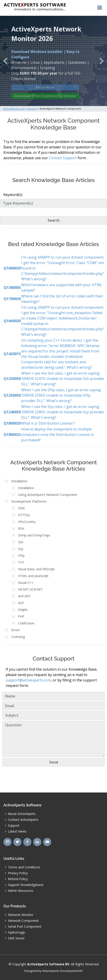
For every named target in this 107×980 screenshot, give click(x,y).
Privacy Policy (18, 873)
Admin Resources (21, 891)
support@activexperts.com (28, 680)
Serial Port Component (25, 927)
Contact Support (63, 158)
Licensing (18, 637)
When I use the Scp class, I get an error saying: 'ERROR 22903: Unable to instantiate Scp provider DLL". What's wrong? (63, 412)
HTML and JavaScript (33, 576)
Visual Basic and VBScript (36, 569)
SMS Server (16, 938)
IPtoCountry (27, 522)
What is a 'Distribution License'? (48, 423)
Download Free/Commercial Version (45, 98)
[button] (5, 61)
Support (14, 826)
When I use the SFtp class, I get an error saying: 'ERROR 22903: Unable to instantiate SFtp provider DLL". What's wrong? (61, 395)
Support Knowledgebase (26, 885)
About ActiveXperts (22, 814)
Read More (45, 89)
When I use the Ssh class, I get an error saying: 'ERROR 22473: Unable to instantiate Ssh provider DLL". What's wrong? (63, 379)
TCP (21, 562)
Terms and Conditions (24, 867)
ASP (21, 603)
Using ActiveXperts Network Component (48, 495)
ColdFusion (26, 623)
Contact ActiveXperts (23, 820)
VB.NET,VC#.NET (30, 589)
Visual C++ (26, 583)
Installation (26, 488)
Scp (21, 549)
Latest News (17, 831)
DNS (21, 508)
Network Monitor (21, 915)
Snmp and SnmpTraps (34, 535)
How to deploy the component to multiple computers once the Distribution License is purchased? (57, 435)
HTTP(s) (24, 515)
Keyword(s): (13, 195)
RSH (21, 528)
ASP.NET (24, 596)
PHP (21, 616)
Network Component (23, 921)
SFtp (21, 556)
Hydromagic (17, 932)
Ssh (21, 542)
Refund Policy (18, 879)
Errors (16, 630)
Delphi (23, 610)
